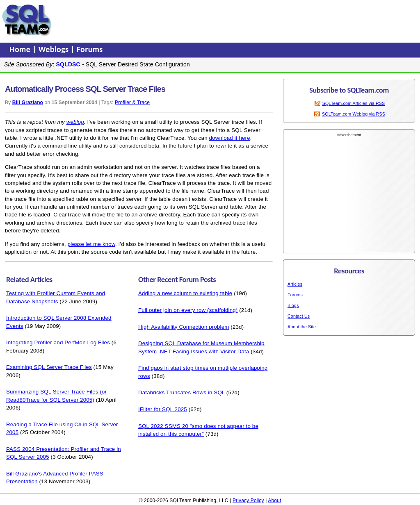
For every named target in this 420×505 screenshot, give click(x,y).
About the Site (302, 327)
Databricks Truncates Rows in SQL (181, 392)
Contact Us (299, 316)
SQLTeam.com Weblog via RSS (354, 114)
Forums (90, 49)
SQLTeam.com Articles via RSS (354, 103)
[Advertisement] (210, 20)
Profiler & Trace (132, 102)
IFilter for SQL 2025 (163, 409)
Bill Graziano (28, 102)
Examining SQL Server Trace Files (49, 367)
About (274, 500)
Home (21, 49)
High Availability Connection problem (184, 327)
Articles (295, 284)
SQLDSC (68, 64)
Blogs (293, 305)
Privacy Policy (248, 500)
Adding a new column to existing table (185, 293)
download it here (230, 138)
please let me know (91, 244)
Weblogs (55, 49)
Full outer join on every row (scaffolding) (188, 310)
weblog (75, 122)
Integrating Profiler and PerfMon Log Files (58, 342)
